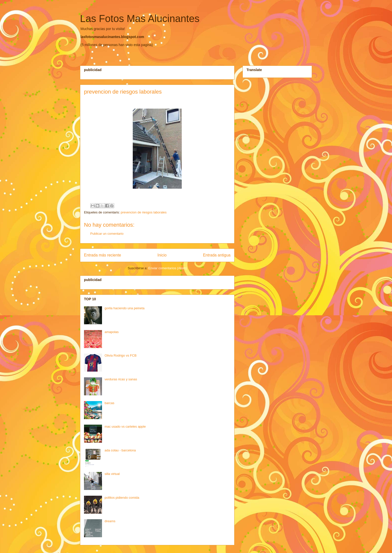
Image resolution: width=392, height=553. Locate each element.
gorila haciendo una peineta (124, 308)
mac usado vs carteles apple (125, 427)
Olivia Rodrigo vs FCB (120, 355)
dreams (110, 521)
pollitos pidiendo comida (122, 498)
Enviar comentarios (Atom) (167, 268)
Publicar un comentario (107, 234)
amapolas (111, 332)
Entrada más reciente (102, 255)
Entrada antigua (217, 255)
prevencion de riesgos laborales (144, 212)
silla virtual (112, 474)
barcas (109, 403)
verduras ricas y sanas (121, 379)
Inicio (162, 255)
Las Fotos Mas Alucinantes (140, 19)
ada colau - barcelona (120, 450)
